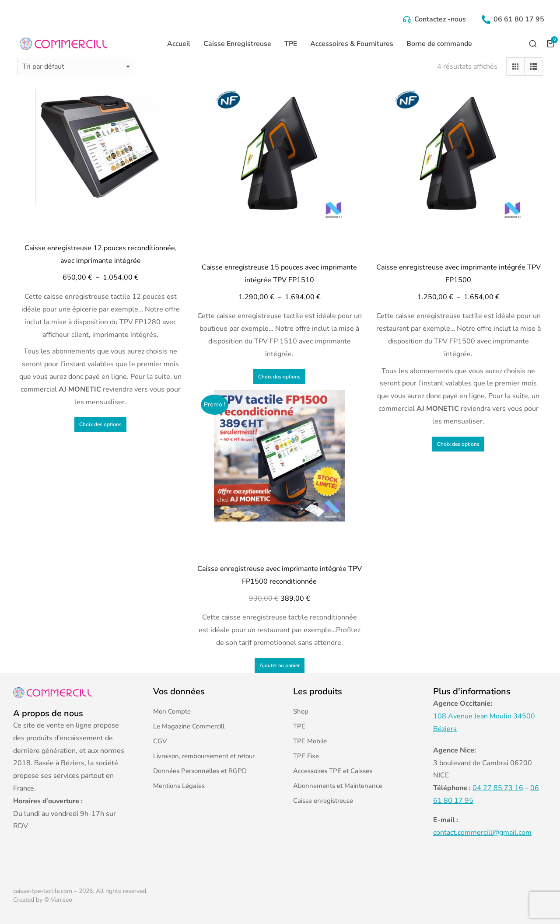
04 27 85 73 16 (498, 788)
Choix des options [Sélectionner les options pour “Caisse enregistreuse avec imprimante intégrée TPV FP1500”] (458, 444)
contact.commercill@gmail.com (482, 833)
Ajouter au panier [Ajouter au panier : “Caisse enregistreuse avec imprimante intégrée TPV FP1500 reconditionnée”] (280, 665)
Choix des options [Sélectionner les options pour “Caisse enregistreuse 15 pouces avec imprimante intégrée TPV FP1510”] (279, 377)
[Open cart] (550, 44)
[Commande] (76, 66)
